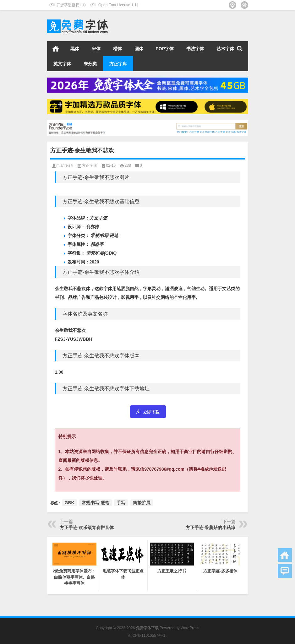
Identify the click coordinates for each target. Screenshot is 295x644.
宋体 (96, 49)
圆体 (139, 49)
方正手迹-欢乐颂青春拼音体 (87, 528)
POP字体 (165, 49)
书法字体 (195, 49)
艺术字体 (225, 49)
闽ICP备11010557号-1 (146, 636)
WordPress (190, 628)
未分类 (90, 64)
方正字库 (118, 64)
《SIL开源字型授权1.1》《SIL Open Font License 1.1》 (94, 5)
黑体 (75, 49)
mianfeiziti (65, 165)
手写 (121, 503)
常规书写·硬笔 (96, 503)
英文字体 (62, 64)
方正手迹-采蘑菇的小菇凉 (211, 528)
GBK (70, 503)
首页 (56, 49)
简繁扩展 (142, 503)
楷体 (117, 49)
